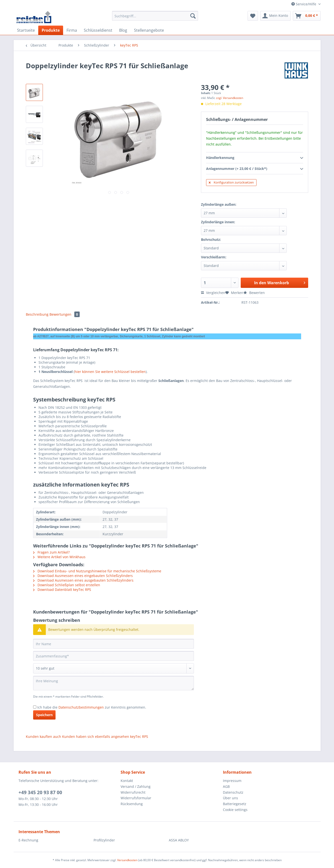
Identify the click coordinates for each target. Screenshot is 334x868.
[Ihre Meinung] (114, 683)
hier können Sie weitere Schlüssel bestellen (110, 372)
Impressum (232, 781)
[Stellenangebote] (149, 30)
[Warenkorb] (307, 16)
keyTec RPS (139, 736)
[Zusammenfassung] (114, 656)
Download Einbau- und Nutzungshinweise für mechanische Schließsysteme (97, 571)
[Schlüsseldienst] (98, 30)
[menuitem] (155, 18)
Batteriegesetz (235, 804)
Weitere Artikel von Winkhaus (59, 557)
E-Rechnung (28, 840)
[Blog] (123, 30)
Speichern (44, 715)
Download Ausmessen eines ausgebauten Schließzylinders (83, 580)
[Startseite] (26, 30)
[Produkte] (51, 30)
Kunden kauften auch (43, 736)
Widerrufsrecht (133, 792)
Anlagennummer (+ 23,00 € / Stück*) (255, 169)
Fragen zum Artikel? (51, 552)
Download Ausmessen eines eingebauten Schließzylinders (83, 576)
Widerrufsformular (136, 798)
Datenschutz (233, 792)
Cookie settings (235, 810)
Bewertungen (65, 314)
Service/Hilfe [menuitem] (304, 4)
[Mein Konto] (275, 16)
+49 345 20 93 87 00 (40, 792)
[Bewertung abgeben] (114, 668)
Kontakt (127, 781)
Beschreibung (37, 314)
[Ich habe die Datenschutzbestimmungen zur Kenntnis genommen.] (35, 707)
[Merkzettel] (253, 16)
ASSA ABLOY (179, 840)
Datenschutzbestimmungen (81, 707)
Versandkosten (127, 860)
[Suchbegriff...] (155, 16)
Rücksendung (132, 804)
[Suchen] (193, 16)
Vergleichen (213, 293)
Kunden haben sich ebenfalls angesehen (96, 736)
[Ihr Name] (114, 644)
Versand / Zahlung (136, 786)
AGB (226, 786)
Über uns (230, 798)
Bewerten (254, 293)
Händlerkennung (255, 158)
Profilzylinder (104, 840)
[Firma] (72, 30)
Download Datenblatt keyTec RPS (62, 590)
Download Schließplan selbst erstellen (67, 585)
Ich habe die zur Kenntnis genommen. (92, 707)
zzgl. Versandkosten (230, 98)
